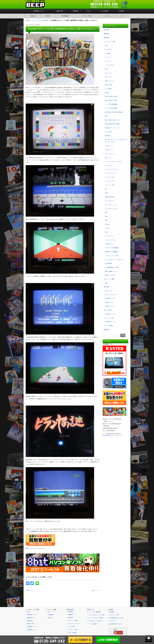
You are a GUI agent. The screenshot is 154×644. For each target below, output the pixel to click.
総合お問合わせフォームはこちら (112, 435)
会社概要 (121, 11)
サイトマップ (113, 621)
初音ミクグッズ (110, 81)
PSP (106, 220)
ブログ (88, 11)
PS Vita (107, 224)
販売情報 (107, 287)
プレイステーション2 (111, 209)
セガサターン (109, 150)
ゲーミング (108, 57)
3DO (106, 46)
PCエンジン (108, 158)
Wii (106, 189)
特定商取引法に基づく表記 (116, 618)
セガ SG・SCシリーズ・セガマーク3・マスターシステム (116, 141)
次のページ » (96, 590)
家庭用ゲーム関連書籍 (111, 252)
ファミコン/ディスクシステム (114, 162)
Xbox (106, 232)
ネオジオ (108, 228)
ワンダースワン (110, 236)
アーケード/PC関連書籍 (112, 248)
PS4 (106, 216)
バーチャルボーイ (110, 65)
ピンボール (107, 16)
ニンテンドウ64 (110, 177)
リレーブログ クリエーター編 (96, 615)
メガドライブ (109, 146)
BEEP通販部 (65, 16)
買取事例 (107, 38)
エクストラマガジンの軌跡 (96, 618)
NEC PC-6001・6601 (111, 100)
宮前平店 (48, 16)
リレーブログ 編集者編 (95, 612)
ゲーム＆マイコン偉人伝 (95, 621)
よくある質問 (104, 11)
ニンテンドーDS (110, 185)
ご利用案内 (51, 615)
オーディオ (108, 61)
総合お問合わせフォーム (116, 624)
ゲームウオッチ (110, 201)
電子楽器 (108, 136)
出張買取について (32, 630)
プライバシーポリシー (115, 615)
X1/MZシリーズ (109, 306)
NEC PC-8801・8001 (111, 96)
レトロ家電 (108, 89)
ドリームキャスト (110, 154)
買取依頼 (76, 11)
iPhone (107, 93)
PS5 (106, 69)
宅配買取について (32, 627)
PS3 (106, 213)
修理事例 (107, 34)
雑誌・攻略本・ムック (111, 271)
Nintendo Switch (110, 197)
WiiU (106, 193)
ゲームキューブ (110, 181)
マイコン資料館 (93, 624)
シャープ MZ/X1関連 (111, 108)
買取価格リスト (31, 618)
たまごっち (108, 73)
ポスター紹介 (108, 310)
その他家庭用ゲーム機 (111, 267)
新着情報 (107, 330)
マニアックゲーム (110, 240)
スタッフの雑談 (108, 326)
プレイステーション (111, 205)
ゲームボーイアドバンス (112, 169)
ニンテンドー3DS (110, 42)
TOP (28, 612)
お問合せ (50, 618)
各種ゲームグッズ (110, 275)
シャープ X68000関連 (111, 104)
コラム (122, 16)
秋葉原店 (33, 16)
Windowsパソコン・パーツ (113, 128)
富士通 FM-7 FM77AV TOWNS (114, 112)
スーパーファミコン (111, 173)
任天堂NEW (108, 264)
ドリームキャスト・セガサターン (115, 260)
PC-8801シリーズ (110, 298)
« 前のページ (29, 590)
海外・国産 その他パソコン (113, 120)
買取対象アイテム (38, 11)
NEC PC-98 (108, 85)
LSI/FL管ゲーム (109, 244)
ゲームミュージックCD (112, 256)
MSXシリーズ (109, 302)
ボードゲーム (109, 77)
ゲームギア (108, 49)
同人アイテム (109, 291)
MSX (106, 116)
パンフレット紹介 (109, 318)
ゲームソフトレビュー (110, 295)
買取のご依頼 (31, 624)
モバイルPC (108, 132)
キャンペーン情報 (109, 279)
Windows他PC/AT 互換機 (112, 124)
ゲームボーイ (109, 165)
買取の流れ (60, 11)
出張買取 (107, 30)
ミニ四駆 (108, 53)
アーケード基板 (87, 16)
